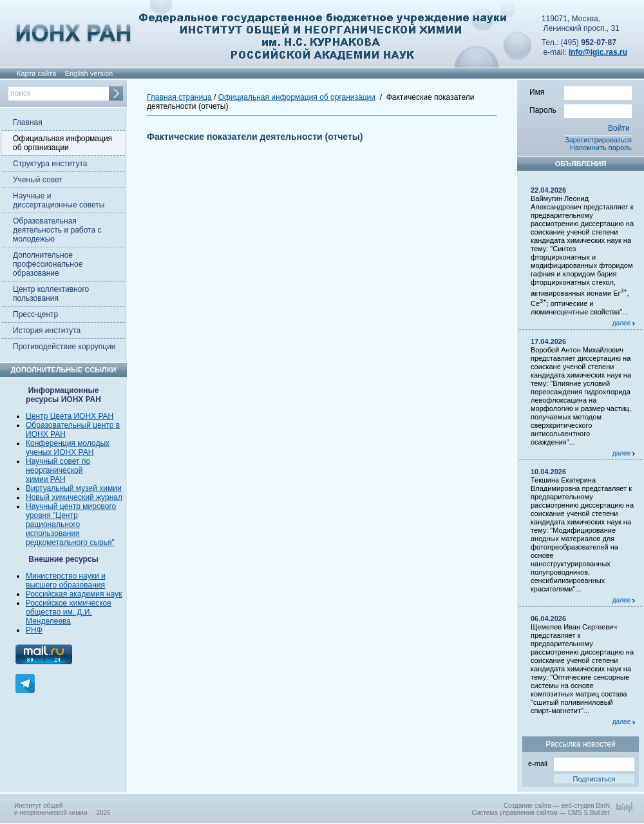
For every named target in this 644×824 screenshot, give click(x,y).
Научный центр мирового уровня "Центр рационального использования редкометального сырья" (71, 524)
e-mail (581, 762)
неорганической (54, 470)
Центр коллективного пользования (51, 294)
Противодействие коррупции (64, 347)
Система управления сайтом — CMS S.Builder (541, 813)
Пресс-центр (35, 314)
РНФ (34, 630)
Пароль (581, 110)
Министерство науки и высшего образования (66, 580)
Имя (581, 91)
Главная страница (179, 97)
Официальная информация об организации (62, 143)
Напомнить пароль (601, 148)
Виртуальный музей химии (74, 488)
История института (47, 331)
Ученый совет (38, 180)
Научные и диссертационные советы (59, 200)
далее (624, 323)
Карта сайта (36, 73)
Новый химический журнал (74, 497)
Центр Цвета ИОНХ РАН (70, 416)
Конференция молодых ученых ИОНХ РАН (68, 448)
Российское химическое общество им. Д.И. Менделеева (69, 612)
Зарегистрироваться (598, 140)
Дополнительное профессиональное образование (48, 264)
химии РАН (46, 479)
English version (89, 73)
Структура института (50, 164)
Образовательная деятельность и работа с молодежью (57, 230)
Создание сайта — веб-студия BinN (557, 806)
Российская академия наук (74, 594)
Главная (28, 122)
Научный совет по (58, 461)
